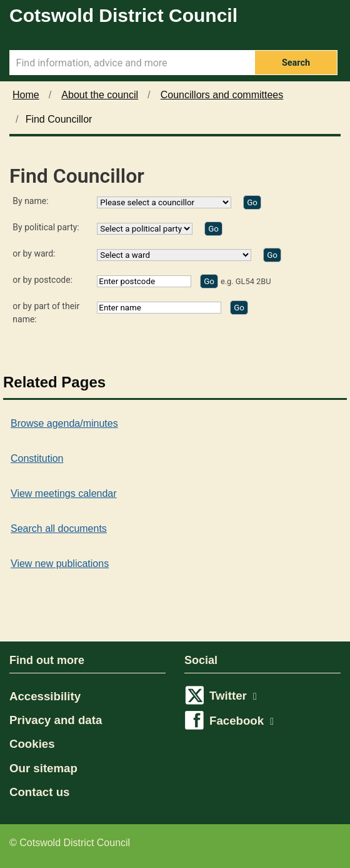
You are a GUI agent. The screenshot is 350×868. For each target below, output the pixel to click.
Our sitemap (43, 768)
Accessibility (45, 696)
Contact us (39, 792)
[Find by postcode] (209, 281)
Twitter (233, 696)
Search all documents (59, 528)
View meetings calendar (64, 493)
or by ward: (34, 253)
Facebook (242, 721)
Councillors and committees (222, 95)
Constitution (37, 458)
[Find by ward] (272, 255)
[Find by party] (213, 229)
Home (26, 95)
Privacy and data (56, 720)
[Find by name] (252, 202)
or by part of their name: (46, 313)
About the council (100, 95)
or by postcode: (42, 280)
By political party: (46, 227)
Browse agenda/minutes (64, 423)
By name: (30, 201)
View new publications (60, 564)
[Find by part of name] (239, 308)
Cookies (32, 744)
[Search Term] (132, 63)
